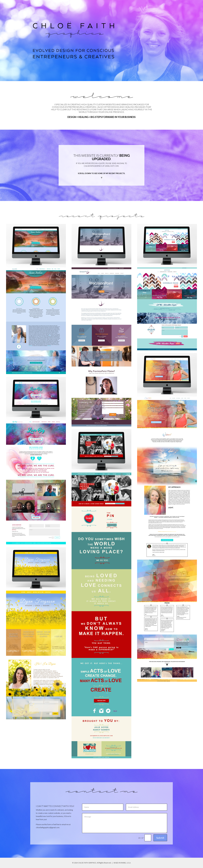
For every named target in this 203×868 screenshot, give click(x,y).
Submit (160, 838)
